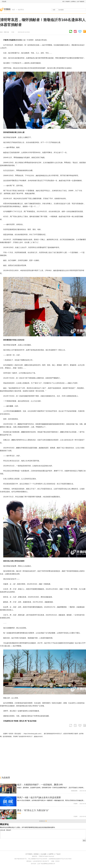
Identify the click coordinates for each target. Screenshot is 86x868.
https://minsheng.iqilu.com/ (32, 734)
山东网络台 (73, 2)
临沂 (14, 10)
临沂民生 (21, 10)
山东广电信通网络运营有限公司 (46, 864)
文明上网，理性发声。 (43, 834)
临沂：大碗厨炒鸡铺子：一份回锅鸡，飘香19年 (40, 785)
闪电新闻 (67, 2)
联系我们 (36, 854)
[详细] (19, 813)
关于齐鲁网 (29, 854)
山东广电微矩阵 (80, 2)
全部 (54, 10)
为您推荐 (6, 778)
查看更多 (42, 821)
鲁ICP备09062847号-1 (21, 859)
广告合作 (58, 854)
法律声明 (51, 854)
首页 (64, 2)
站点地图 (44, 854)
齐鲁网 (4, 2)
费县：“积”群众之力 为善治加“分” (33, 810)
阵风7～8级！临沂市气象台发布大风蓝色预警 (39, 797)
